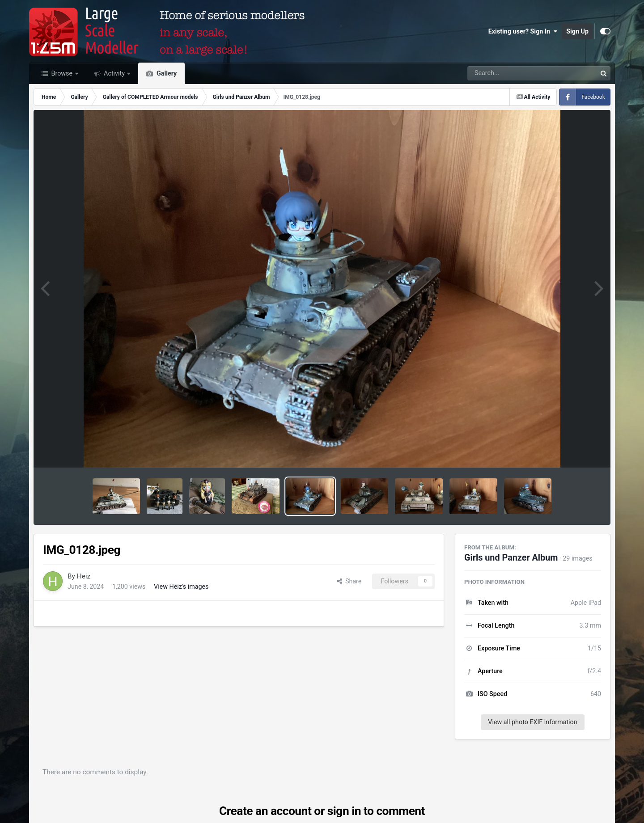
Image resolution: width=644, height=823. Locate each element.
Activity (114, 73)
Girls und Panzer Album (511, 558)
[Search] (507, 73)
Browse (62, 73)
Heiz (84, 576)
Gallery (166, 73)
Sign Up (577, 31)
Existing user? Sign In (523, 31)
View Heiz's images (181, 587)
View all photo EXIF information (532, 722)
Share (349, 581)
